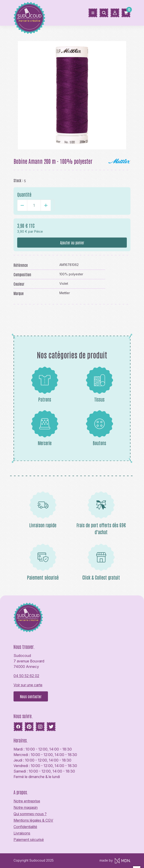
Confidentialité (25, 827)
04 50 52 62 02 (26, 676)
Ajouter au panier (72, 243)
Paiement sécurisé (29, 840)
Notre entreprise (27, 801)
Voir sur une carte (28, 685)
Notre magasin (26, 807)
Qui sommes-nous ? (30, 814)
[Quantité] (34, 205)
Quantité (24, 194)
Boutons (100, 428)
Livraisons (22, 833)
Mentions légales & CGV (33, 820)
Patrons (45, 384)
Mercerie (45, 428)
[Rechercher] (104, 13)
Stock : (18, 180)
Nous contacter (31, 696)
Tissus (100, 384)
